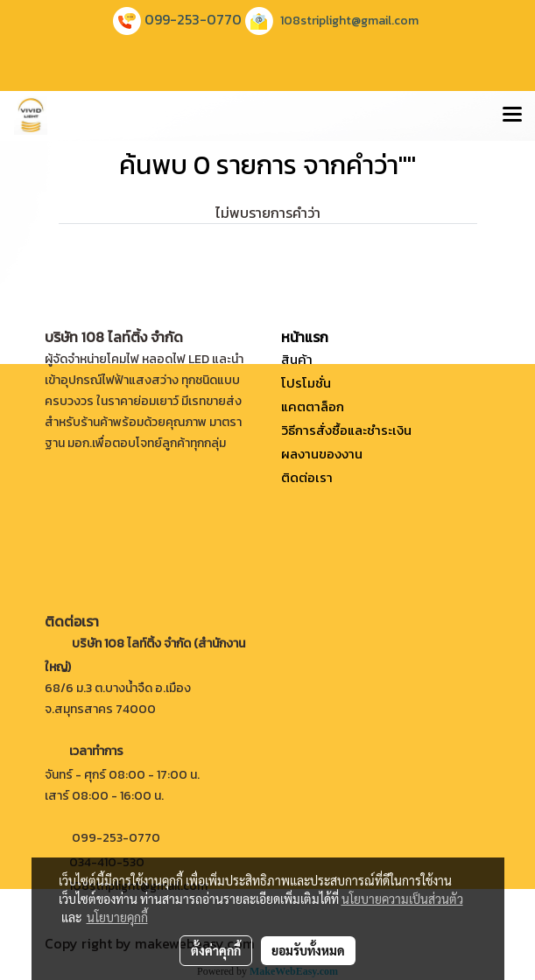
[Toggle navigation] (512, 115)
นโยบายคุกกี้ (117, 917)
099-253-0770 (193, 19)
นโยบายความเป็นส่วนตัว (402, 899)
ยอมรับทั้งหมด (308, 950)
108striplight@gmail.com (349, 21)
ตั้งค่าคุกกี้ (216, 950)
